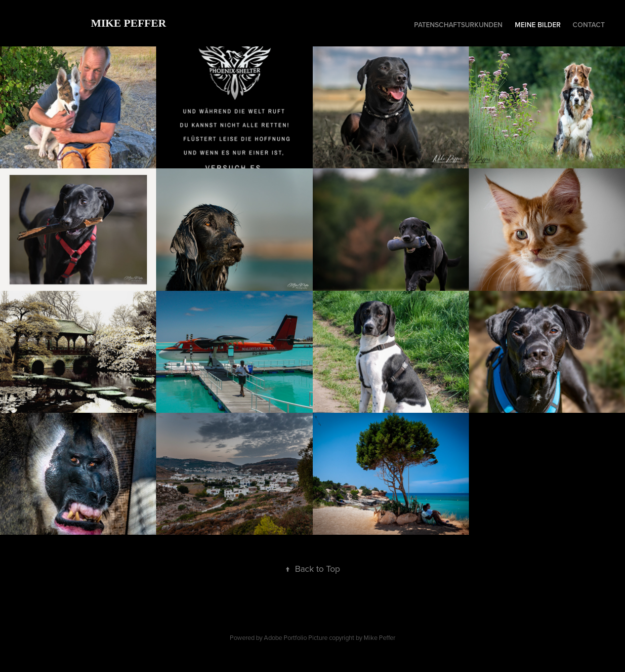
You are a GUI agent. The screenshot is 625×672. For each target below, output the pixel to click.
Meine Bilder (538, 25)
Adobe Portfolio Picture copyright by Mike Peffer (330, 637)
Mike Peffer (128, 23)
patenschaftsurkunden (458, 25)
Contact (589, 25)
